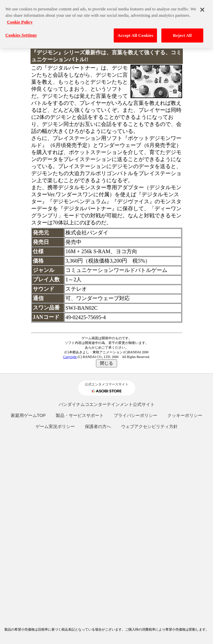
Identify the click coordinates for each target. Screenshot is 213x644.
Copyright (70, 357)
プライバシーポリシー (136, 415)
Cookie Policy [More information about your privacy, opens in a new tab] (20, 20)
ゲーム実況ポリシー (55, 426)
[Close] (202, 8)
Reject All (182, 33)
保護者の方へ (98, 426)
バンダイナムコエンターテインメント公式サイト (107, 404)
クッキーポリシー (185, 415)
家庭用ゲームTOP (28, 415)
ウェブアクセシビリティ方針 (149, 426)
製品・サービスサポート (80, 415)
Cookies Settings (21, 33)
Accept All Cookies (135, 33)
